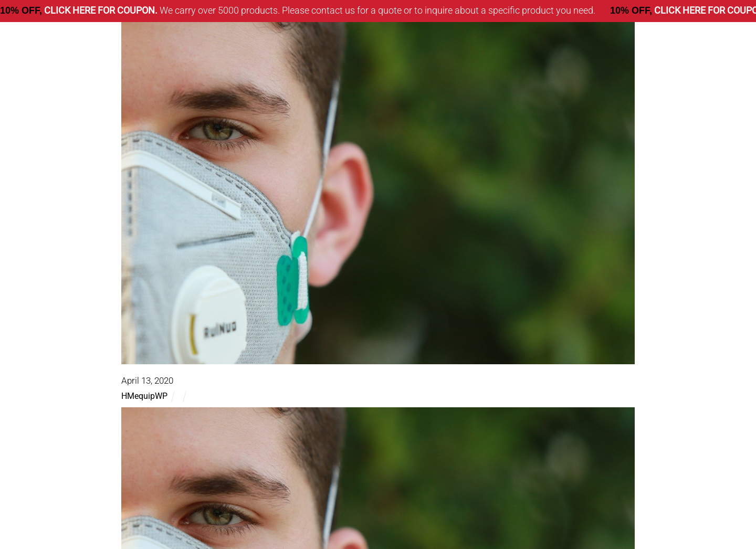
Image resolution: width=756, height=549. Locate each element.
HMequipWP (144, 396)
